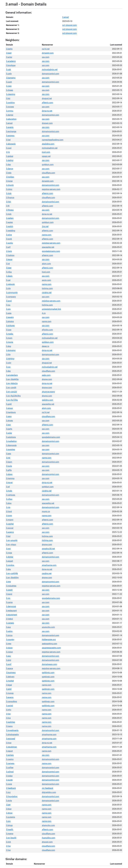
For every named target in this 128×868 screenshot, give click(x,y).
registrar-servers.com (51, 189)
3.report (9, 751)
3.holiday (10, 177)
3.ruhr (9, 363)
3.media (10, 334)
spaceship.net (48, 247)
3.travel (9, 483)
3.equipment (11, 615)
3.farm (9, 251)
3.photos (10, 321)
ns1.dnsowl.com (69, 25)
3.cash (9, 82)
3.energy (10, 697)
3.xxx (8, 549)
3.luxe (9, 330)
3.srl (8, 487)
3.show (9, 813)
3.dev (8, 371)
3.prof (9, 664)
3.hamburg (11, 412)
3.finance (10, 198)
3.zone (9, 784)
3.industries (11, 586)
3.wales (9, 222)
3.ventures (11, 495)
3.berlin (9, 49)
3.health (10, 830)
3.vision (9, 652)
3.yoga (9, 553)
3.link (8, 582)
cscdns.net (47, 293)
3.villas (9, 499)
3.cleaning (11, 94)
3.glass (9, 474)
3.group (9, 408)
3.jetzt (9, 689)
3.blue (9, 809)
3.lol (8, 264)
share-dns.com (48, 825)
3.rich (8, 842)
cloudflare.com (48, 173)
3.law (8, 425)
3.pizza (9, 635)
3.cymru (10, 111)
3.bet (8, 805)
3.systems (10, 817)
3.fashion (10, 255)
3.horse (9, 181)
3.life (8, 355)
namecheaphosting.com (53, 140)
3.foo (8, 846)
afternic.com (47, 103)
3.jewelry (10, 317)
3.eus (8, 627)
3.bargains (11, 78)
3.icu (8, 305)
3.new (9, 644)
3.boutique (11, 65)
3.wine (9, 235)
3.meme (10, 834)
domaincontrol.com (50, 74)
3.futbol (9, 619)
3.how (9, 743)
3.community (12, 293)
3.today (9, 776)
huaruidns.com (48, 838)
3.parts (9, 429)
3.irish (9, 214)
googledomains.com (51, 251)
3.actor (9, 57)
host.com (46, 152)
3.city (8, 288)
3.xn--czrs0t (11, 388)
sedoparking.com (49, 644)
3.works (9, 243)
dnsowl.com (47, 123)
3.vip (8, 507)
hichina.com (47, 288)
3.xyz (8, 792)
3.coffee (10, 768)
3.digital (10, 557)
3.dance (9, 169)
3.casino (10, 759)
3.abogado (11, 144)
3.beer (9, 268)
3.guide (9, 780)
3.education (11, 119)
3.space (9, 668)
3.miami (10, 520)
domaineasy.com (49, 664)
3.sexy (9, 416)
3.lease (9, 260)
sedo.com (46, 375)
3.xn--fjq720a (12, 400)
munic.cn (46, 511)
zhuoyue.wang (48, 392)
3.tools (9, 466)
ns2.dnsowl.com (69, 29)
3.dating (10, 160)
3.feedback (11, 788)
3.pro (8, 821)
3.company (11, 297)
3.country (10, 640)
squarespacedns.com (51, 648)
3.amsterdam (12, 375)
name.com (47, 235)
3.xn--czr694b (12, 573)
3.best (9, 53)
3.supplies (10, 450)
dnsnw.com (47, 379)
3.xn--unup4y (12, 540)
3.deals (9, 276)
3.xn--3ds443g (12, 379)
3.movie (9, 342)
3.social (9, 706)
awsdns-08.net (48, 549)
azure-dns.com (48, 627)
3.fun (8, 850)
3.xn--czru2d (11, 392)
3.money (10, 693)
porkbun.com (48, 165)
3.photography (12, 735)
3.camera (10, 763)
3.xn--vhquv (11, 545)
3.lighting (10, 359)
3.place (9, 648)
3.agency (10, 532)
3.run (8, 367)
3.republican (11, 747)
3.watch (9, 226)
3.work (9, 239)
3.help (9, 173)
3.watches (10, 722)
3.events (10, 127)
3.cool (9, 148)
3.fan (8, 714)
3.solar (9, 433)
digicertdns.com (49, 792)
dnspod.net (47, 98)
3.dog (8, 346)
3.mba (9, 272)
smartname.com (49, 565)
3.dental (10, 115)
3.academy (11, 61)
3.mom (9, 338)
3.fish (8, 202)
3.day (8, 165)
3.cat (8, 280)
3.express (10, 136)
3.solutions (11, 437)
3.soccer (10, 528)
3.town (9, 516)
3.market (10, 681)
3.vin (8, 598)
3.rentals (10, 755)
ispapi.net (46, 156)
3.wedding (11, 231)
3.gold (9, 404)
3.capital (10, 524)
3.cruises (10, 107)
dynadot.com (48, 53)
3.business (11, 673)
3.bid (8, 536)
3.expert (9, 561)
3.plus (9, 503)
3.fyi (8, 152)
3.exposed (10, 739)
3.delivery (10, 677)
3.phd (8, 660)
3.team (9, 462)
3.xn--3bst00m (12, 578)
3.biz (8, 98)
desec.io (45, 346)
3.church (10, 185)
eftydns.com (47, 330)
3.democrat (11, 606)
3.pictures (10, 326)
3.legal (9, 685)
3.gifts (9, 470)
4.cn (44, 313)
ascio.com (46, 280)
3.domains (11, 350)
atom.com (46, 264)
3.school (10, 772)
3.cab (8, 70)
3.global (10, 156)
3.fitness (10, 210)
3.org (8, 309)
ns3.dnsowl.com (69, 33)
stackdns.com (48, 144)
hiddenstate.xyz (49, 640)
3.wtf (8, 247)
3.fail (8, 140)
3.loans (9, 726)
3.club (9, 193)
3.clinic (9, 189)
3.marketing (11, 441)
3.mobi (9, 491)
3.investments (12, 730)
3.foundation (12, 796)
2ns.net (45, 226)
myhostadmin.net (50, 70)
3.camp (9, 602)
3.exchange (11, 131)
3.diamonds (11, 445)
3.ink (8, 458)
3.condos (10, 565)
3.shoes (9, 421)
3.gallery (10, 218)
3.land (9, 301)
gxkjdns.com (47, 400)
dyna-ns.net (47, 111)
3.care (9, 86)
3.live (8, 718)
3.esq (8, 656)
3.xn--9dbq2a (12, 383)
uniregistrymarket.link (51, 309)
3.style (9, 801)
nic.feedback (47, 788)
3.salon (9, 631)
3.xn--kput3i (11, 838)
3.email (65, 17)
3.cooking (10, 103)
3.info (9, 710)
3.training (10, 478)
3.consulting (11, 701)
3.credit (9, 590)
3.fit (8, 206)
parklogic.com (48, 673)
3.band (9, 594)
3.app (8, 454)
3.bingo (9, 825)
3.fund (9, 511)
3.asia (9, 313)
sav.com (46, 57)
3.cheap (9, 90)
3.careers (10, 623)
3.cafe (9, 74)
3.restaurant (11, 611)
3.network (10, 284)
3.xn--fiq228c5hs (13, 396)
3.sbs (8, 569)
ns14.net (46, 49)
